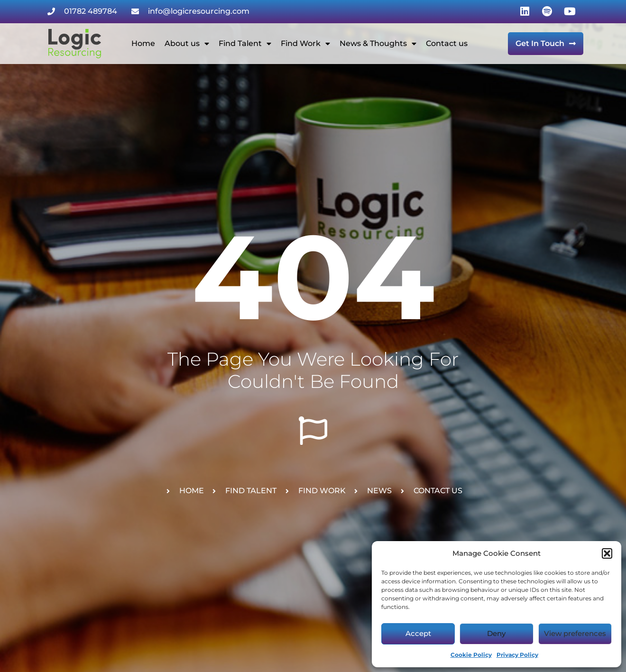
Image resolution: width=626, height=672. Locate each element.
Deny (496, 633)
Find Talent (245, 44)
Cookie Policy (471, 655)
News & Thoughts (378, 44)
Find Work (305, 44)
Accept (418, 633)
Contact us (447, 43)
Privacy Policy (517, 655)
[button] (607, 553)
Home (143, 43)
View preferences (575, 633)
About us (187, 44)
